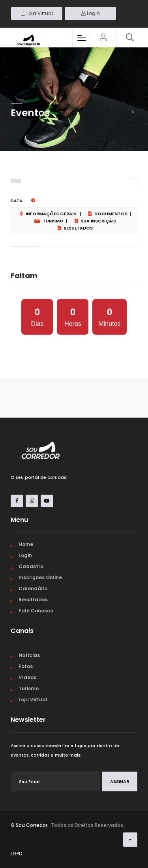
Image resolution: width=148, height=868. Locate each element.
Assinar (120, 781)
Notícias (29, 655)
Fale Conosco (36, 611)
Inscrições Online (40, 577)
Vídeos (27, 677)
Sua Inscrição (95, 221)
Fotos (26, 666)
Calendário (33, 588)
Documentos (108, 214)
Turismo (49, 221)
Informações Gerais (48, 214)
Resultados (75, 228)
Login (91, 13)
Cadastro (31, 566)
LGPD (16, 854)
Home (26, 544)
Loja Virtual (37, 13)
